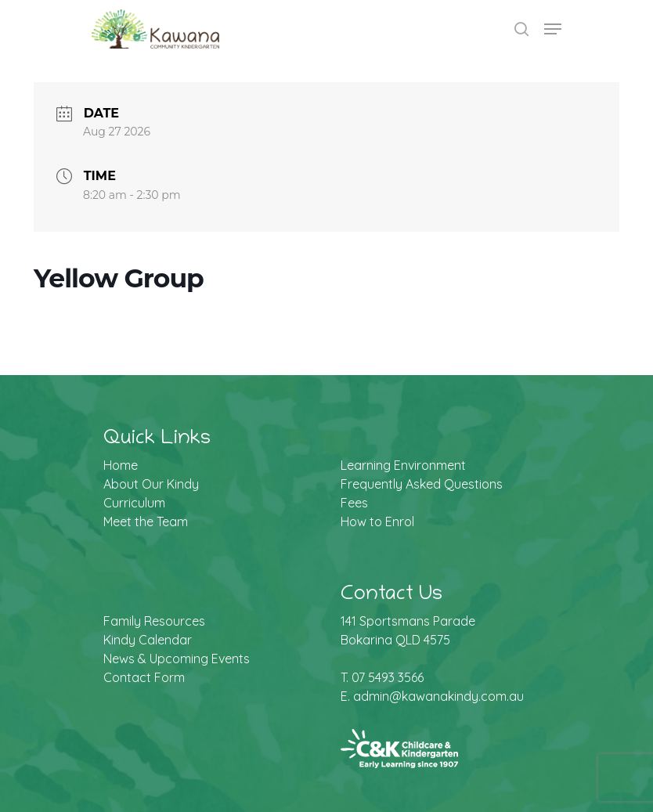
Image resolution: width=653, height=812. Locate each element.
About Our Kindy (151, 484)
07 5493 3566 (388, 677)
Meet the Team (146, 521)
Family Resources (154, 621)
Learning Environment (403, 465)
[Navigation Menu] (553, 29)
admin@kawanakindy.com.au (438, 696)
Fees (354, 503)
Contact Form (144, 677)
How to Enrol (377, 521)
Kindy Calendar (148, 640)
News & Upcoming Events (177, 659)
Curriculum (134, 503)
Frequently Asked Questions (422, 484)
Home (121, 465)
